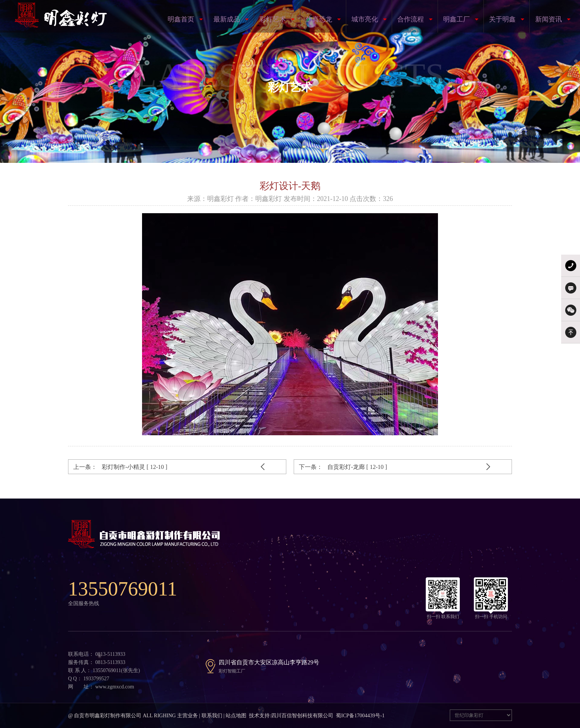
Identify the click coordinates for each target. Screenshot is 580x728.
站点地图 (236, 716)
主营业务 (188, 716)
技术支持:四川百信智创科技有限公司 (291, 716)
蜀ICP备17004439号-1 (360, 716)
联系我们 (212, 716)
